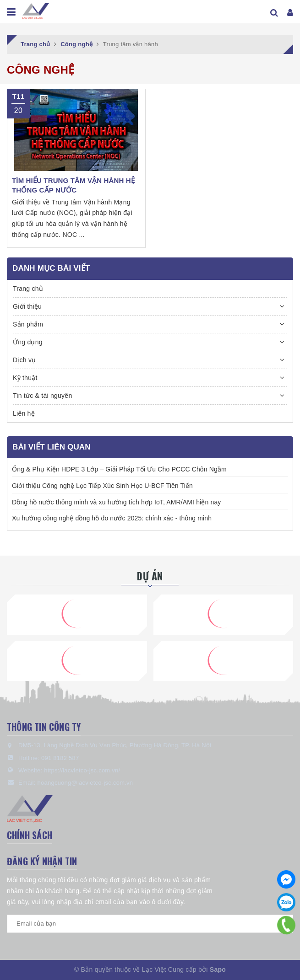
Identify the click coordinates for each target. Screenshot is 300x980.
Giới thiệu (27, 306)
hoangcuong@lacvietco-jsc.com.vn (85, 783)
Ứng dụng (28, 342)
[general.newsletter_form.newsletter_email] (150, 924)
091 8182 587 (60, 758)
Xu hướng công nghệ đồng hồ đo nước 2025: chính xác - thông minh (112, 518)
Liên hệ (24, 413)
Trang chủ (28, 289)
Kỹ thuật (25, 378)
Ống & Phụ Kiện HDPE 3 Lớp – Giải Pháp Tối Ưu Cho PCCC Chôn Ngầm (119, 469)
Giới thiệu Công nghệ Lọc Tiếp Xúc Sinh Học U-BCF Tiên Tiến (102, 486)
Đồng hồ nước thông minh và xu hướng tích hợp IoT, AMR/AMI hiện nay (116, 502)
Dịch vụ (25, 360)
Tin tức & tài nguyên (42, 396)
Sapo (218, 969)
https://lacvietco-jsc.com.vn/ (82, 770)
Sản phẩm (28, 324)
